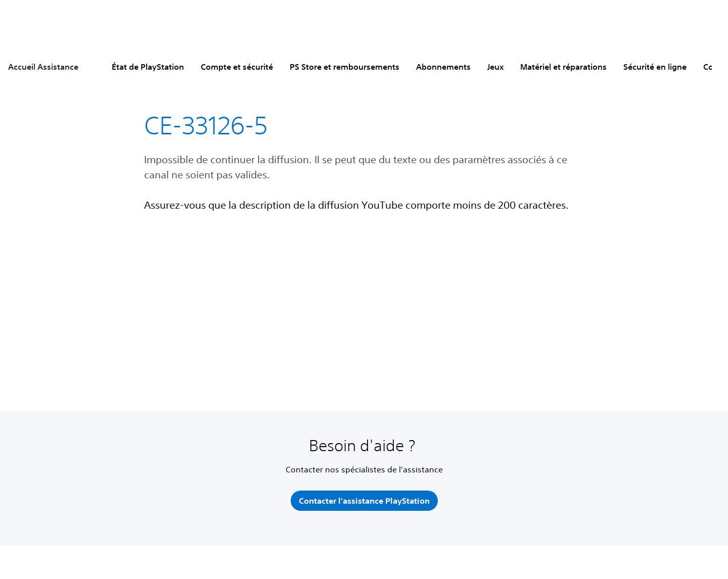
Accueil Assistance (43, 67)
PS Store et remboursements (345, 67)
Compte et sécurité (237, 67)
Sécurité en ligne (655, 67)
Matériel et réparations (563, 67)
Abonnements (443, 67)
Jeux (495, 67)
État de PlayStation (148, 67)
